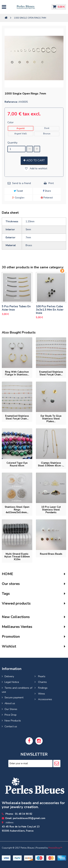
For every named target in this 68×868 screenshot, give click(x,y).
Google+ (18, 198)
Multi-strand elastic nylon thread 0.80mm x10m (17, 557)
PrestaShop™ (55, 848)
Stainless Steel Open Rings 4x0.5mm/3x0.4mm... (17, 510)
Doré (47, 128)
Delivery (9, 676)
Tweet (18, 191)
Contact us (11, 726)
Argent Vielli (21, 134)
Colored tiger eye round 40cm (17, 464)
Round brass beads (51, 554)
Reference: (11, 102)
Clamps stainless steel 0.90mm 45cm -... (51, 464)
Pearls (41, 676)
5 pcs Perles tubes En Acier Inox (16, 308)
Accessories (45, 699)
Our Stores (11, 709)
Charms (42, 682)
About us (10, 703)
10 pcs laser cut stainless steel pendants (51, 510)
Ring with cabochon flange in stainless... (17, 373)
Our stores (11, 584)
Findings (42, 688)
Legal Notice (12, 682)
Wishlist (9, 646)
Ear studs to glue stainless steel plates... (51, 419)
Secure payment (14, 698)
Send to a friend (21, 183)
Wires (41, 694)
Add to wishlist (38, 168)
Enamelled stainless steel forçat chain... (51, 373)
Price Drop (11, 715)
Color (11, 122)
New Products (13, 721)
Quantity (12, 143)
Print (51, 183)
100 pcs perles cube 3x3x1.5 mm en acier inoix (50, 310)
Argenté (20, 128)
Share (47, 191)
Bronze (47, 134)
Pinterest (47, 198)
